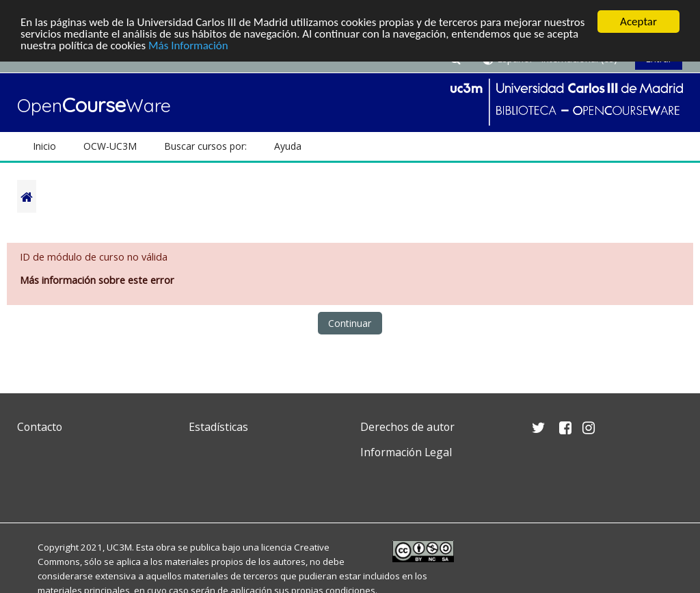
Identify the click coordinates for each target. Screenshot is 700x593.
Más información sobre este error (97, 280)
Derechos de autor (407, 427)
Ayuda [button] (288, 146)
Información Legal (406, 452)
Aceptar (638, 22)
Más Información (188, 45)
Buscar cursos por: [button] (205, 146)
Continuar (350, 323)
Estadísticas (218, 427)
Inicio (44, 146)
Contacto (40, 427)
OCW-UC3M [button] (110, 146)
